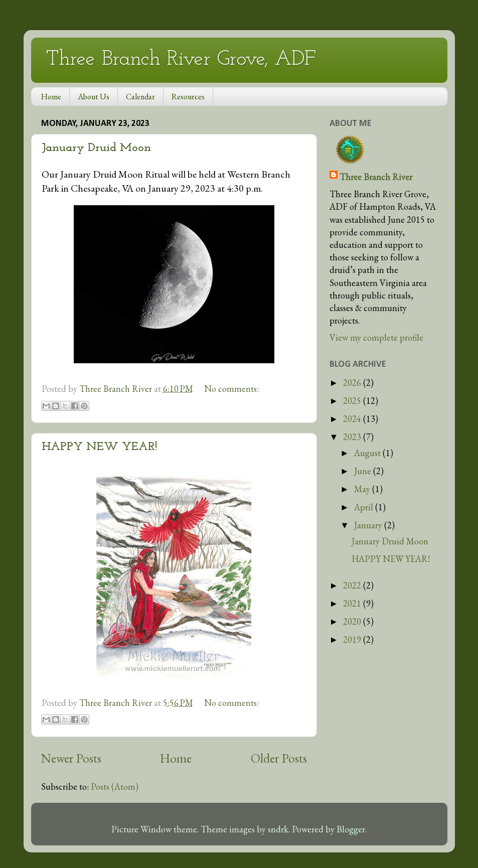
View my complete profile (376, 337)
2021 (353, 603)
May (363, 489)
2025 (353, 401)
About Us (94, 97)
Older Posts (279, 758)
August (368, 453)
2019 (353, 639)
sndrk (278, 829)
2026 (353, 383)
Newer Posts (71, 758)
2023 (353, 437)
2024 (353, 419)
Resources (188, 97)
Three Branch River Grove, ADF (181, 59)
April (365, 507)
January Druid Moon (96, 148)
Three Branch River (376, 177)
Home (51, 97)
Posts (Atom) (115, 786)
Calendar (140, 97)
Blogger (351, 829)
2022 (353, 585)
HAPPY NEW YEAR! (99, 447)
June (364, 471)
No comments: (231, 389)
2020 (353, 621)
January (369, 525)
